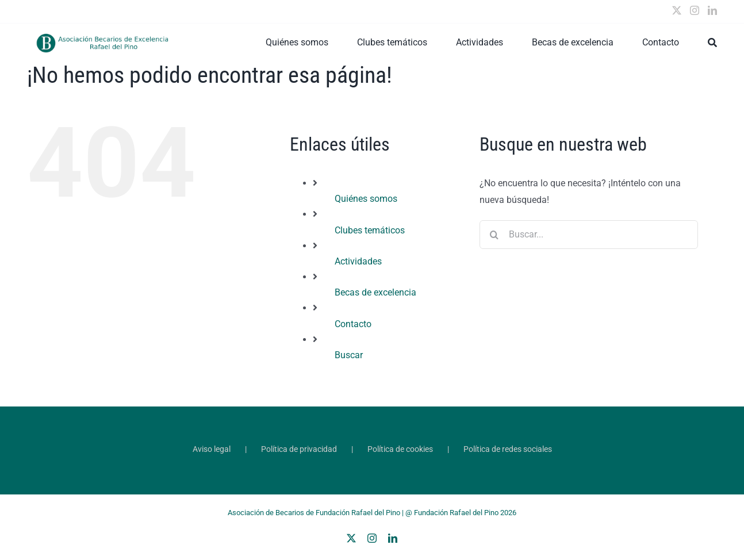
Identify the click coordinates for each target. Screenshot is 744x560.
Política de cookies (400, 449)
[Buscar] (712, 43)
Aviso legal (212, 449)
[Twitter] (677, 10)
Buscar (349, 355)
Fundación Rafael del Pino (456, 513)
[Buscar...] (589, 235)
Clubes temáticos (370, 230)
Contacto (353, 324)
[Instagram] (695, 10)
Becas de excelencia (375, 292)
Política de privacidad (299, 449)
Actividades (358, 261)
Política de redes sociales (508, 449)
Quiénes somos (366, 199)
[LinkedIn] (712, 10)
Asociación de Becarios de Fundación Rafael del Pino (314, 513)
